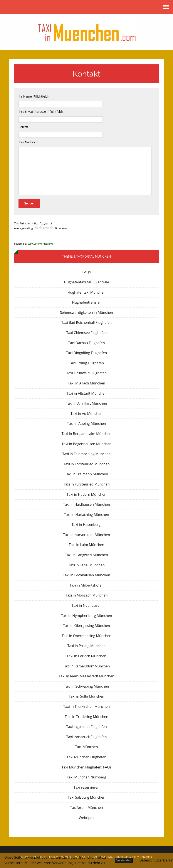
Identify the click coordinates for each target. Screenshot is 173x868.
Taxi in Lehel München (86, 565)
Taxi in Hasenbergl (86, 525)
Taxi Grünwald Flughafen (86, 373)
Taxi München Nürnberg (86, 777)
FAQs (86, 272)
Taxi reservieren (86, 787)
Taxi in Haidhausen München (86, 504)
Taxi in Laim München (86, 545)
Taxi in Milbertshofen (86, 585)
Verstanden (124, 860)
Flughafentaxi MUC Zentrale (86, 282)
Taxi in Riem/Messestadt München (87, 676)
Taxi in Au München (86, 414)
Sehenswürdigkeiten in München (87, 312)
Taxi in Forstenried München (86, 464)
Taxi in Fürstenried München (86, 484)
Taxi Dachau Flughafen (86, 343)
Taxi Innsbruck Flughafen (86, 737)
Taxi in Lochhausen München (86, 575)
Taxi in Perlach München (86, 656)
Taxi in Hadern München (86, 494)
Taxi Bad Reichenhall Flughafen (86, 322)
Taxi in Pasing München (86, 646)
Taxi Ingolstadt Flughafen (86, 727)
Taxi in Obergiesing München (86, 626)
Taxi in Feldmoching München (86, 454)
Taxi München (86, 747)
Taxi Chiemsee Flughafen (86, 333)
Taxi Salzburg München (86, 797)
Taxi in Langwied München (87, 555)
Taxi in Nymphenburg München (86, 616)
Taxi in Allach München (86, 383)
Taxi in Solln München (86, 696)
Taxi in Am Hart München (86, 403)
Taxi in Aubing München (86, 423)
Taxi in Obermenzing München (86, 636)
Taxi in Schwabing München (86, 686)
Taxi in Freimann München (87, 474)
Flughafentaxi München (86, 292)
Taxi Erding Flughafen (87, 363)
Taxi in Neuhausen (86, 605)
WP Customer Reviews (41, 244)
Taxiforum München (86, 808)
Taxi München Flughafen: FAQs (86, 767)
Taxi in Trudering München (87, 717)
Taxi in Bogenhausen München (86, 444)
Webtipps (86, 818)
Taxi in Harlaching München (86, 515)
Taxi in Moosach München (86, 595)
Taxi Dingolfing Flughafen (87, 353)
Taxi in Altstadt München (86, 393)
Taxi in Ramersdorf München (86, 666)
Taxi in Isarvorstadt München (86, 535)
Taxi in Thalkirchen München (87, 706)
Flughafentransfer (86, 302)
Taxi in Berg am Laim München (86, 434)
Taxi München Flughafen (86, 757)
